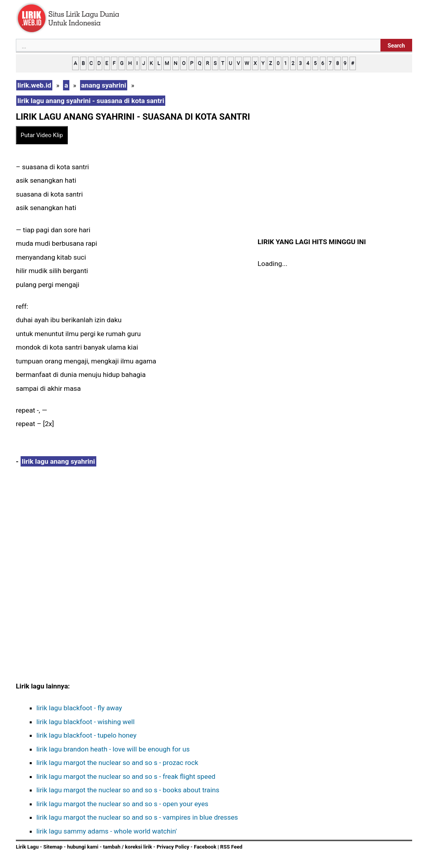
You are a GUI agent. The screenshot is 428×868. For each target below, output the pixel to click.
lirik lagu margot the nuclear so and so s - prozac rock (117, 763)
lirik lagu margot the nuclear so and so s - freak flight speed (126, 776)
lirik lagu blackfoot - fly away (79, 708)
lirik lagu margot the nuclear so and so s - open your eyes (122, 804)
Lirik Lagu (27, 847)
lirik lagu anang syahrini (58, 461)
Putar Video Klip (42, 135)
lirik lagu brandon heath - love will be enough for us (113, 749)
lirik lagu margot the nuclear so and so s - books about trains (128, 790)
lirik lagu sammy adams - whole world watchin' (107, 831)
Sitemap (53, 847)
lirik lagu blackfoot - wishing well (86, 722)
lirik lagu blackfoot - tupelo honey (87, 735)
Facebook (205, 847)
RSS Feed (231, 847)
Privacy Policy (173, 847)
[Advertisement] (135, 536)
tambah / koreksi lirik (128, 847)
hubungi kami (83, 847)
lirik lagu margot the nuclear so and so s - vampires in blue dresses (137, 817)
